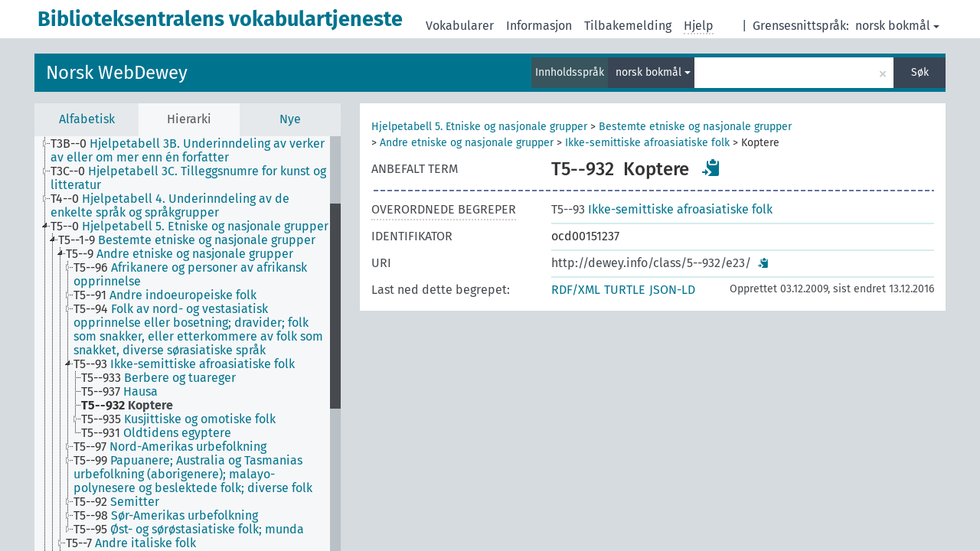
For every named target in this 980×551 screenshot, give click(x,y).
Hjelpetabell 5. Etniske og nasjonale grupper (479, 127)
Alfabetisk (87, 119)
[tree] (188, 344)
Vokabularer (460, 26)
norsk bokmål (897, 26)
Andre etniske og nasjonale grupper (467, 143)
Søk (920, 72)
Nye (290, 119)
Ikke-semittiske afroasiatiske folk (647, 143)
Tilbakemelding (628, 26)
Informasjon (539, 26)
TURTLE (625, 290)
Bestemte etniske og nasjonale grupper (695, 127)
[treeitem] (196, 151)
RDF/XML (576, 290)
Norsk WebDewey (117, 73)
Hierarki (189, 119)
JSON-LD (672, 290)
